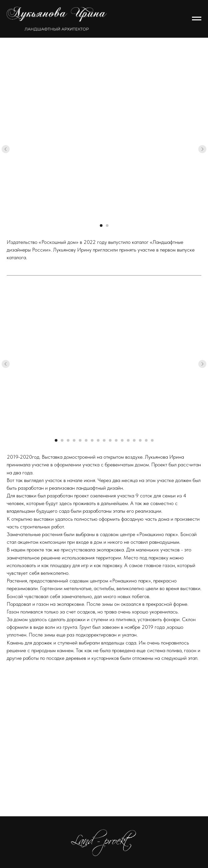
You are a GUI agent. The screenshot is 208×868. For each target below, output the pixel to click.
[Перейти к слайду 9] (104, 440)
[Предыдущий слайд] (6, 149)
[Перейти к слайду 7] (92, 440)
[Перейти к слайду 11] (116, 440)
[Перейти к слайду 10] (110, 440)
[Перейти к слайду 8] (98, 440)
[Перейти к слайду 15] (140, 440)
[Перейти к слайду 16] (146, 440)
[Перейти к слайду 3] (68, 440)
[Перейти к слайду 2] (107, 226)
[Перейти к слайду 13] (128, 440)
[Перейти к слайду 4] (74, 440)
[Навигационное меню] (197, 19)
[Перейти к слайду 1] (101, 226)
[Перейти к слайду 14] (134, 440)
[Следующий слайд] (202, 149)
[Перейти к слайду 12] (122, 440)
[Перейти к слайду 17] (152, 440)
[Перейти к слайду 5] (80, 440)
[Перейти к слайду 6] (86, 440)
